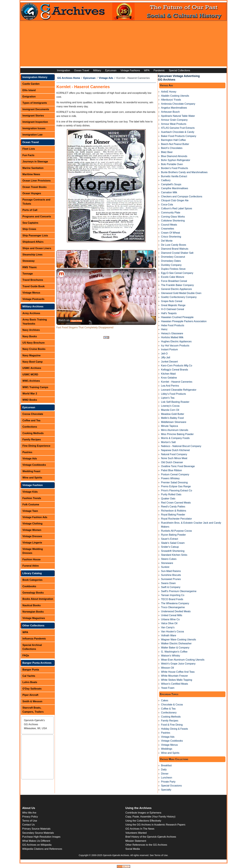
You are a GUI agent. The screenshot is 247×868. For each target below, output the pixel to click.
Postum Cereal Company (175, 474)
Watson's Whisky (171, 656)
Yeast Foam (168, 688)
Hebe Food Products (173, 325)
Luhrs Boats (30, 682)
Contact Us (28, 825)
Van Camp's (168, 627)
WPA (147, 70)
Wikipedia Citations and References (42, 849)
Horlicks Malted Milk (172, 337)
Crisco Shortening (171, 237)
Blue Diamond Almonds (174, 156)
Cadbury (166, 180)
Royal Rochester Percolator (176, 519)
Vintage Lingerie (32, 543)
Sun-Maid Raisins (171, 571)
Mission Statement (136, 841)
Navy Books (30, 336)
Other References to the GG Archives (146, 845)
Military (97, 70)
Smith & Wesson (32, 701)
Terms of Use (30, 821)
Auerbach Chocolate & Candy (178, 132)
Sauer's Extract (169, 539)
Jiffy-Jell (166, 358)
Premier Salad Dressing (174, 482)
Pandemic (159, 70)
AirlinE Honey (169, 92)
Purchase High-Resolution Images (41, 837)
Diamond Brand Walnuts (175, 249)
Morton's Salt (168, 442)
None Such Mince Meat (174, 458)
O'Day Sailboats (32, 689)
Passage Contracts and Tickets (36, 202)
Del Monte (167, 241)
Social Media (133, 849)
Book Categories (33, 580)
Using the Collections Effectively (143, 821)
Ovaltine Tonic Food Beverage (178, 466)
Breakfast (166, 765)
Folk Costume (31, 505)
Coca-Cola (167, 205)
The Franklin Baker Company (177, 285)
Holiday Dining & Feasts (174, 729)
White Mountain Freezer (174, 676)
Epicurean (111, 70)
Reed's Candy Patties (173, 507)
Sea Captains (30, 223)
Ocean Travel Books (35, 187)
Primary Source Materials (36, 829)
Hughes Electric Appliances (176, 341)
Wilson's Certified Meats (174, 684)
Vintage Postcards (33, 299)
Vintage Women (32, 530)
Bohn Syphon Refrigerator (176, 160)
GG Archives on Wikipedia (37, 845)
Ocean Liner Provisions (37, 181)
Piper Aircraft (30, 695)
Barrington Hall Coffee (173, 140)
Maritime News (31, 174)
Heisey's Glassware (172, 333)
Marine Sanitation (33, 168)
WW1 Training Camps (35, 387)
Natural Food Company (174, 454)
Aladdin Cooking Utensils (175, 96)
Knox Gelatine (169, 378)
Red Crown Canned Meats (176, 503)
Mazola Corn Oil (170, 410)
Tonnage (28, 274)
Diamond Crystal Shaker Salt (177, 253)
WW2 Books (30, 400)
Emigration (29, 97)
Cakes (165, 700)
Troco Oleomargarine (173, 607)
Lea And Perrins (170, 386)
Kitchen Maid (168, 374)
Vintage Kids (30, 492)
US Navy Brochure (34, 343)
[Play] (138, 259)
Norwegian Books (33, 612)
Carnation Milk (169, 192)
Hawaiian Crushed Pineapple (177, 317)
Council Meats (169, 225)
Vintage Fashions (130, 70)
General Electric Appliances (176, 289)
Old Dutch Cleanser (172, 462)
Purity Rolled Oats (171, 494)
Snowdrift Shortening (173, 551)
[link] (61, 274)
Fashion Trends (32, 498)
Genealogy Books (33, 593)
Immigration (63, 70)
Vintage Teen (30, 511)
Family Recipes (32, 440)
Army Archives (31, 313)
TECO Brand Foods (172, 599)
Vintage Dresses (32, 536)
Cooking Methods (33, 433)
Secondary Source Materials (38, 833)
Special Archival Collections (32, 647)
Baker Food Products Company (179, 136)
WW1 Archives (31, 381)
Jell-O (164, 354)
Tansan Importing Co (173, 595)
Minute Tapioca (169, 426)
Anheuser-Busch (170, 112)
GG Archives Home (69, 78)
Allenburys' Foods (171, 100)
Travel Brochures (33, 280)
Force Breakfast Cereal (174, 281)
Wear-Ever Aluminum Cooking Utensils (183, 660)
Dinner (165, 774)
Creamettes (168, 229)
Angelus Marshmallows (174, 108)
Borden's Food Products (174, 168)
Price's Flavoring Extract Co (177, 491)
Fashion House (32, 559)
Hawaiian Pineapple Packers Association (184, 321)
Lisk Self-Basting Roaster (175, 402)
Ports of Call (30, 210)
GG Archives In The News (140, 829)
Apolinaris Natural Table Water (178, 116)
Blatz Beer (167, 152)
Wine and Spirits (32, 478)
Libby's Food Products (173, 394)
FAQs (26, 655)
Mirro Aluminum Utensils (175, 430)
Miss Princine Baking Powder (177, 434)
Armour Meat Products (174, 124)
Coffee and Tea (32, 420)
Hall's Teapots (169, 313)
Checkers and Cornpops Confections (182, 197)
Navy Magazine (32, 355)
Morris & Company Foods (175, 438)
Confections (30, 427)
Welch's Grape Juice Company (178, 664)
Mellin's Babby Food (172, 418)
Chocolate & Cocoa (172, 705)
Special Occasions (171, 786)
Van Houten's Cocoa (172, 632)
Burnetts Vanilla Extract (174, 176)
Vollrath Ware (168, 635)
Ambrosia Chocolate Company (178, 104)
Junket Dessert (169, 362)
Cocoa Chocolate (33, 414)
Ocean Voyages (32, 193)
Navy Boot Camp (33, 362)
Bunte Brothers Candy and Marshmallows (184, 172)
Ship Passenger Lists (35, 236)
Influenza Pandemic (34, 639)
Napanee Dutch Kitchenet (175, 450)
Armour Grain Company (174, 120)
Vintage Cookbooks (34, 465)
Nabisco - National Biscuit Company (181, 446)
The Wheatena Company (175, 603)
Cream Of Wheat (170, 233)
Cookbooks (29, 586)
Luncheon (167, 778)
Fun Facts (29, 155)
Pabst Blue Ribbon (171, 470)
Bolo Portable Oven (172, 164)
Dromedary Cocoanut (173, 257)
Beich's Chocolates (172, 148)
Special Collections (180, 70)
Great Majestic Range (173, 305)
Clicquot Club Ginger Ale (175, 200)
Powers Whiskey (170, 478)
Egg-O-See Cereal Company (177, 273)
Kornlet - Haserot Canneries (177, 382)
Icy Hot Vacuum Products (175, 346)
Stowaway (29, 261)
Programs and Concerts (37, 216)
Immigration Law (33, 135)
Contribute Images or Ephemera (143, 813)
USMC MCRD (30, 375)
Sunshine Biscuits (171, 575)
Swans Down (168, 583)
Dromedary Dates (171, 261)
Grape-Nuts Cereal (172, 301)
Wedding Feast (32, 471)
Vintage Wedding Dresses (33, 551)
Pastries (27, 452)
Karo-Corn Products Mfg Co (177, 366)
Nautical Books (32, 605)
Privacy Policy (30, 817)
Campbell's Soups (171, 184)
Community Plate (171, 213)
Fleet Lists (29, 149)
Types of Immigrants (35, 103)
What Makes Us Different (36, 841)
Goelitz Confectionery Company (179, 297)
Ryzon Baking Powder (173, 535)
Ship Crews (29, 229)
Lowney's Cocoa (170, 406)
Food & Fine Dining (172, 725)
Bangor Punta (31, 670)
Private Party (168, 782)
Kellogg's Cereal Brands (174, 370)
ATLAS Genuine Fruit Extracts (178, 128)
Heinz (164, 329)
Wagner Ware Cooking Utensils (178, 640)
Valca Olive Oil (169, 623)
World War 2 (30, 394)
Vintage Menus (31, 293)
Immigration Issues (34, 128)
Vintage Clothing (33, 524)
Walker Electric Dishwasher (176, 643)
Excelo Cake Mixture (173, 277)
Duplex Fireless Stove (173, 269)
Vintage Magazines (34, 618)
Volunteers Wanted (136, 833)
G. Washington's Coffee (174, 652)
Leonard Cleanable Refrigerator (179, 390)
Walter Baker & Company (175, 648)
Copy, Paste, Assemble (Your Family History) (150, 817)
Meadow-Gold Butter (173, 414)
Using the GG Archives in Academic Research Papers (155, 825)
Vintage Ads (30, 459)
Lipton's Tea (168, 398)
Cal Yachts (29, 676)
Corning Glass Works (173, 217)
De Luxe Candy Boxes (174, 245)
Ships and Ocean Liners (37, 248)
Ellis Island (29, 90)
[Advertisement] (123, 44)
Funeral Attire (31, 566)
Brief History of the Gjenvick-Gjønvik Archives (151, 837)
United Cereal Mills (172, 615)
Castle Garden (31, 84)
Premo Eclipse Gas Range (176, 486)
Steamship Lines (33, 255)
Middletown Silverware (174, 422)
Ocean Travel (82, 70)
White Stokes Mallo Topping (177, 680)
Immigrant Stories (33, 116)
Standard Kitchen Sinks (174, 555)
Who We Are (29, 813)
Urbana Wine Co (170, 619)
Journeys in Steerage (35, 162)
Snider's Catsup (170, 547)
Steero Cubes (169, 559)
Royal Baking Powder (173, 515)
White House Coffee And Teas (178, 672)
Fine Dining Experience (36, 446)
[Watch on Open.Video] (70, 320)
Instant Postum (169, 349)
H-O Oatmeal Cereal (172, 309)
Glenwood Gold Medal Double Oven (181, 293)
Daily (164, 770)
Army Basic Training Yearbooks (35, 322)
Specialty (166, 790)
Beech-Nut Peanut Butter (175, 144)
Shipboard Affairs (33, 242)
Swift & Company (171, 587)
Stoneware (167, 563)
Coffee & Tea (168, 709)
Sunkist (165, 567)
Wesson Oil (167, 668)
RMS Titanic (30, 267)
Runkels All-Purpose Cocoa (176, 531)
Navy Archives (31, 330)
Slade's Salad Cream (173, 543)
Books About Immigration (38, 599)
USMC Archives (32, 368)
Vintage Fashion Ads (35, 517)
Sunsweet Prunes (171, 579)
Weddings (167, 749)
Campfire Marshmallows (175, 188)
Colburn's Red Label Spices (177, 208)
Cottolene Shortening (173, 221)
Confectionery (169, 713)
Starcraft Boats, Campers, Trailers (33, 710)
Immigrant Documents (36, 109)
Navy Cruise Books (34, 349)
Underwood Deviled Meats (176, 611)
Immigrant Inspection (35, 122)
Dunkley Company (171, 265)
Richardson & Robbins (174, 511)
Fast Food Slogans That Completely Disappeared (98, 274)
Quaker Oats (168, 499)
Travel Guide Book (34, 286)
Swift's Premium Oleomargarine (179, 591)
